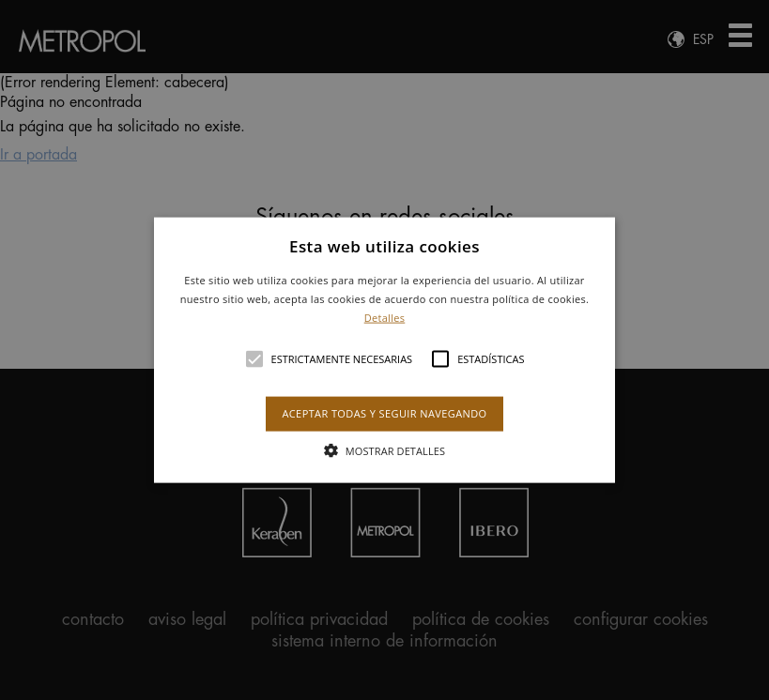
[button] (384, 350)
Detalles (385, 317)
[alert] (384, 350)
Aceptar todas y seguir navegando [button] (384, 413)
